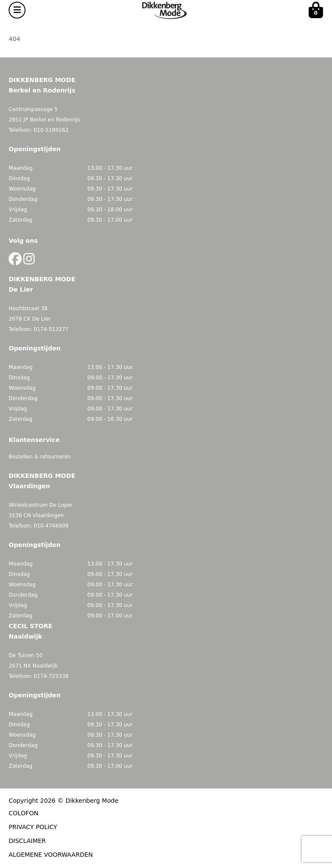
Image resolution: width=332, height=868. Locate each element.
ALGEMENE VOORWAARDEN (51, 855)
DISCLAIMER (27, 841)
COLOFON (24, 813)
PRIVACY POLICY (33, 827)
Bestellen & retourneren (40, 457)
